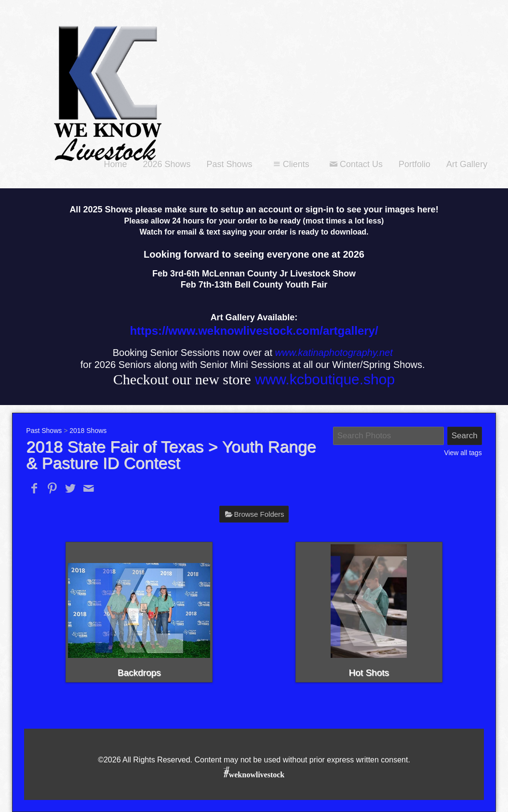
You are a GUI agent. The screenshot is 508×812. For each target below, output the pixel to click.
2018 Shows (88, 431)
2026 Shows (167, 164)
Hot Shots (369, 673)
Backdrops (139, 673)
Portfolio (414, 164)
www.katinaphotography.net (334, 353)
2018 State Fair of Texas (115, 446)
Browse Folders (259, 514)
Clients (290, 164)
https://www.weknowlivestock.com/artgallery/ (254, 331)
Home (115, 164)
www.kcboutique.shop (325, 379)
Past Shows (230, 164)
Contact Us (355, 164)
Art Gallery (467, 164)
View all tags (463, 453)
